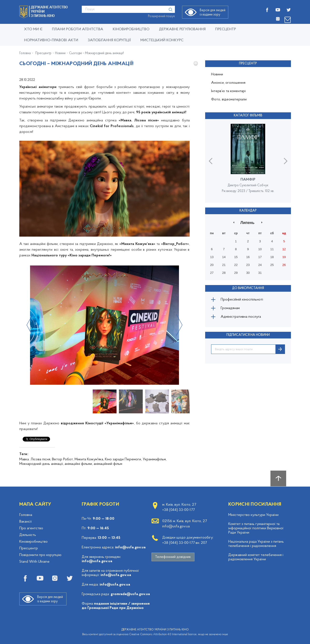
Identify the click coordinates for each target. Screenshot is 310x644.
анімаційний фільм (108, 464)
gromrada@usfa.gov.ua (130, 594)
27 (212, 273)
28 (224, 273)
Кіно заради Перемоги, (123, 459)
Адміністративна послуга (241, 317)
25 (272, 265)
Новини (60, 53)
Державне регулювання (182, 29)
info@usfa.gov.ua (130, 547)
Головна (25, 53)
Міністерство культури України (253, 515)
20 (212, 265)
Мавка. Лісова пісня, (35, 459)
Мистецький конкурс (162, 40)
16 (248, 257)
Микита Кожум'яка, (89, 459)
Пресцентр (226, 29)
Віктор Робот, (63, 459)
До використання (248, 288)
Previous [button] (30, 325)
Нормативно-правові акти (51, 40)
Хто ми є (33, 29)
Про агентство (31, 528)
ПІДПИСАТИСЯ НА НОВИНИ (248, 335)
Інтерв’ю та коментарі (228, 91)
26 (284, 265)
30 (248, 273)
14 (224, 257)
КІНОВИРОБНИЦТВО (131, 29)
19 (284, 257)
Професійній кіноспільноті (242, 300)
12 (284, 249)
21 (224, 265)
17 (260, 257)
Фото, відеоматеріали (229, 99)
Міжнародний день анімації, (41, 464)
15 (236, 257)
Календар (248, 211)
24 (260, 265)
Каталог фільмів (248, 116)
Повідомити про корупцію (40, 555)
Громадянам (230, 308)
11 (272, 249)
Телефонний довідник (173, 557)
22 (236, 265)
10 (260, 249)
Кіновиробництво (33, 542)
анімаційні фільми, (79, 464)
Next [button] (179, 325)
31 (260, 273)
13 (212, 257)
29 (236, 273)
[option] (104, 325)
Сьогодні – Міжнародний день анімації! (97, 53)
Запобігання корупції (109, 40)
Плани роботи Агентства (78, 29)
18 (272, 257)
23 (248, 265)
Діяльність (28, 535)
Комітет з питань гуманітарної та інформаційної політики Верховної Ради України (256, 528)
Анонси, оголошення (228, 83)
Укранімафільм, (155, 459)
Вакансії (25, 522)
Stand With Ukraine (34, 562)
